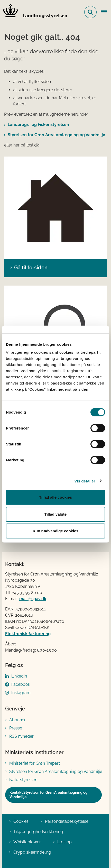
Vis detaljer (85, 481)
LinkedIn (19, 676)
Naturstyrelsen (23, 780)
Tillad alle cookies (55, 497)
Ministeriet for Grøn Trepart (35, 763)
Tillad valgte (55, 514)
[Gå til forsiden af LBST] (34, 12)
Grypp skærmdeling (32, 852)
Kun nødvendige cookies (55, 531)
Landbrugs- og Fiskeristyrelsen (38, 125)
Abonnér (17, 720)
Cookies (21, 821)
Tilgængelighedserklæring (38, 832)
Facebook (21, 684)
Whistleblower (27, 842)
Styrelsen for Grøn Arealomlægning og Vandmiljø (57, 135)
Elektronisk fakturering (28, 634)
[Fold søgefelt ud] (90, 12)
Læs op (64, 842)
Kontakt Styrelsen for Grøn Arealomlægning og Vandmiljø (49, 795)
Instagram (21, 693)
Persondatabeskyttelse (67, 821)
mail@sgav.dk (33, 599)
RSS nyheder (21, 736)
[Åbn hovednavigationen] (106, 12)
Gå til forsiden (31, 268)
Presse (16, 728)
